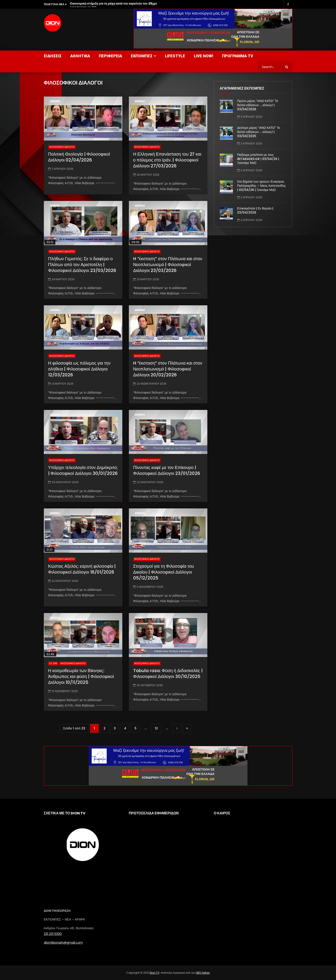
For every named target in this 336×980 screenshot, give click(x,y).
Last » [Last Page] (187, 728)
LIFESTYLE (175, 56)
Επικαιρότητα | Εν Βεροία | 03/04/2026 (255, 210)
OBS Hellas (203, 973)
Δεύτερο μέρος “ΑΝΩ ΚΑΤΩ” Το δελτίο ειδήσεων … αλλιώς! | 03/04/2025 (259, 132)
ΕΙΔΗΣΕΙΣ (53, 56)
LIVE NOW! (204, 56)
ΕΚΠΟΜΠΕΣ (142, 56)
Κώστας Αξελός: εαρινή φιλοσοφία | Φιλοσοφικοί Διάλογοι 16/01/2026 (82, 569)
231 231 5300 (53, 934)
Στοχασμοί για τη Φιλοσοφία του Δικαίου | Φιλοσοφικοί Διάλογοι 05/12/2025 (164, 572)
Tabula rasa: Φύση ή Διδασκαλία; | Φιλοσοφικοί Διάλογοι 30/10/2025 (168, 673)
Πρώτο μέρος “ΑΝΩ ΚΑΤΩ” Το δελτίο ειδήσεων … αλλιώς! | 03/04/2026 (258, 105)
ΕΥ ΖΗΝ (53, 663)
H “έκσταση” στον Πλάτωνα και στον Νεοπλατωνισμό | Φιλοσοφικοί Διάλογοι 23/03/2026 (168, 265)
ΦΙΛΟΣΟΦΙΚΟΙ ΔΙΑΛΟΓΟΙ (62, 147)
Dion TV (154, 973)
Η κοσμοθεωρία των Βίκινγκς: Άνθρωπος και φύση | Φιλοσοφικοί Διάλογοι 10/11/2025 (81, 676)
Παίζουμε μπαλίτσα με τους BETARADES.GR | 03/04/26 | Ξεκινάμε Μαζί (258, 159)
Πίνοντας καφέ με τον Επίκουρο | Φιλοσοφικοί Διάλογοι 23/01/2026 (167, 470)
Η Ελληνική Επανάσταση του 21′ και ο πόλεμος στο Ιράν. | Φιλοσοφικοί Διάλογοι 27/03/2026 (167, 160)
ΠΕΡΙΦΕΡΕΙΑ (110, 56)
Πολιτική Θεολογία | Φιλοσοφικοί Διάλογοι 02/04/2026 (79, 157)
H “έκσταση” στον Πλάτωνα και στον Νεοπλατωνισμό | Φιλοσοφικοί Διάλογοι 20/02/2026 (168, 369)
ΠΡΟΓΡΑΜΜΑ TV (238, 56)
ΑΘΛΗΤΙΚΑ (80, 56)
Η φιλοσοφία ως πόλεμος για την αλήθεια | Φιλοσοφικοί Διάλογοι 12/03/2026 (79, 369)
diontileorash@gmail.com (63, 943)
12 (156, 728)
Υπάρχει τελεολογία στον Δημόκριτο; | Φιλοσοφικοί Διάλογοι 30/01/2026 (83, 470)
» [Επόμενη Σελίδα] (177, 728)
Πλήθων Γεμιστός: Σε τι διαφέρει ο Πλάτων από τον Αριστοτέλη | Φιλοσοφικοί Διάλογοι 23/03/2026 (82, 265)
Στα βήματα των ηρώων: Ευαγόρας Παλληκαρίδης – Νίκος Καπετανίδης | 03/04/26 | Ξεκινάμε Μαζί (262, 186)
